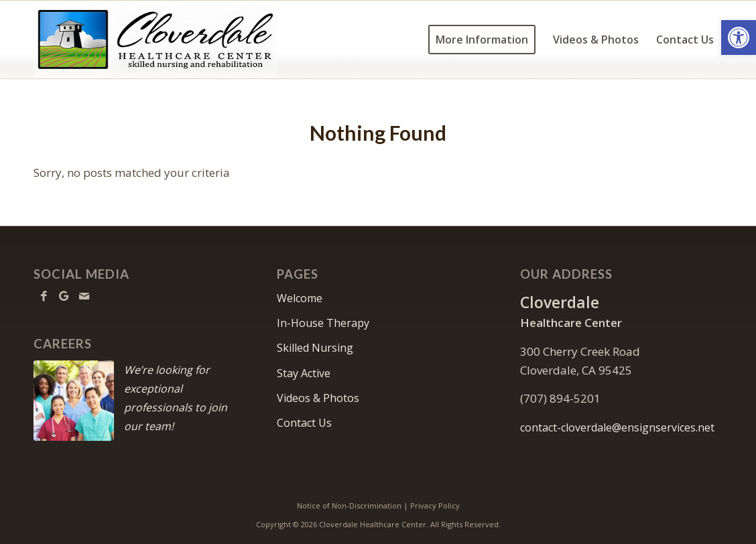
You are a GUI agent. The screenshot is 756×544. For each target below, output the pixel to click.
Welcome (300, 298)
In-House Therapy (323, 323)
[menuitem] (482, 40)
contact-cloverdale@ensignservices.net (617, 427)
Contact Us (304, 423)
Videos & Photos (318, 398)
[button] (739, 38)
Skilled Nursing (315, 348)
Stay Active (304, 373)
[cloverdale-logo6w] (155, 40)
